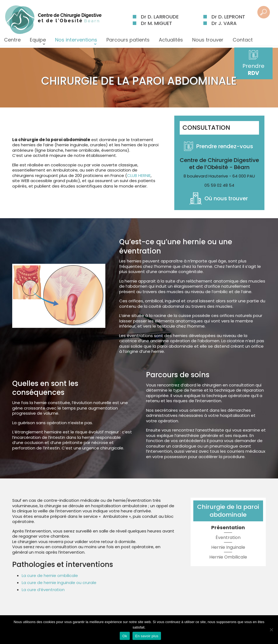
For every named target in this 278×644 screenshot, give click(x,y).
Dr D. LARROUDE (160, 17)
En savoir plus (147, 636)
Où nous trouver (226, 198)
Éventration (228, 537)
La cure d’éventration (43, 590)
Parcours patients (128, 42)
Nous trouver (208, 42)
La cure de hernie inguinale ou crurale (59, 583)
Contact (243, 42)
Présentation (228, 527)
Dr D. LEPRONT (228, 17)
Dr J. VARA (224, 23)
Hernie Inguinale (228, 547)
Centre (12, 42)
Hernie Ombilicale (228, 557)
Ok (125, 636)
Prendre (258, 69)
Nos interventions (76, 42)
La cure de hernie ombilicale (50, 575)
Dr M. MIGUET (157, 23)
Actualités (171, 42)
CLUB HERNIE (139, 175)
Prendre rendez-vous (225, 146)
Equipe (38, 42)
